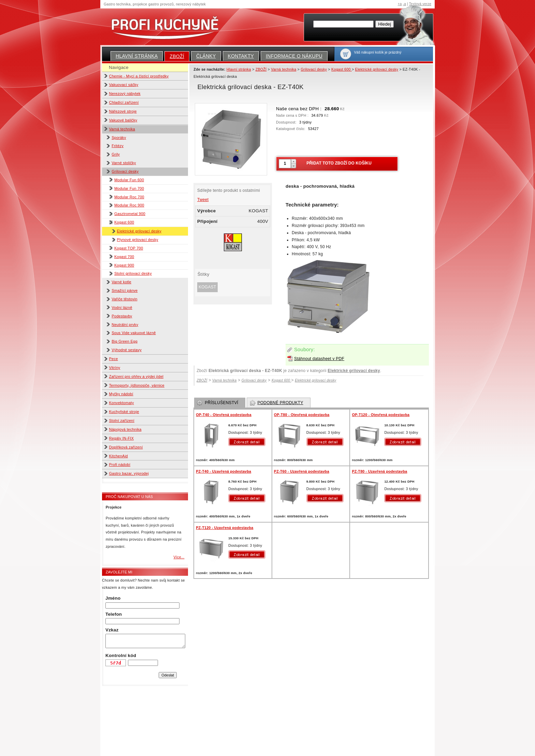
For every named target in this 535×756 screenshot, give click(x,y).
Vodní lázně (122, 308)
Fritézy (118, 146)
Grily (116, 154)
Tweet (203, 200)
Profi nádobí (120, 465)
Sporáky (119, 138)
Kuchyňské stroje (124, 412)
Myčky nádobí (121, 394)
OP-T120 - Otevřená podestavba (381, 415)
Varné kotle (121, 282)
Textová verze (420, 4)
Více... (179, 557)
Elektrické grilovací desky (139, 231)
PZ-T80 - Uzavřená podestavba (379, 471)
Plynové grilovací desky (138, 240)
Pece (114, 359)
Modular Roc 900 (129, 205)
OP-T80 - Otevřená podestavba (302, 415)
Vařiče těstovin (124, 299)
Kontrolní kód (121, 655)
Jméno (113, 598)
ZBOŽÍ (177, 56)
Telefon (114, 614)
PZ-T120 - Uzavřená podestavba (225, 528)
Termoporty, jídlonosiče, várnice (137, 385)
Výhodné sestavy (127, 350)
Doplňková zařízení (126, 447)
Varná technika (122, 129)
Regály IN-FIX (122, 438)
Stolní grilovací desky (133, 273)
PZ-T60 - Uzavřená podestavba (302, 471)
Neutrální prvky (125, 325)
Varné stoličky (124, 163)
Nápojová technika (125, 429)
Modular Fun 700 (129, 188)
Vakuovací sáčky (124, 85)
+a (400, 4)
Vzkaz (112, 630)
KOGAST (207, 287)
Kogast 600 (124, 222)
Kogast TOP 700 (129, 248)
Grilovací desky (125, 171)
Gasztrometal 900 (130, 214)
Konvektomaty (122, 403)
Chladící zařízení (124, 102)
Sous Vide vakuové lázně (134, 333)
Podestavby (122, 316)
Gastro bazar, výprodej (129, 473)
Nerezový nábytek (125, 94)
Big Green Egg (125, 341)
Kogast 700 (124, 257)
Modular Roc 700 (129, 197)
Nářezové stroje (123, 111)
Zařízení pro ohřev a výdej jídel (136, 376)
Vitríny (115, 368)
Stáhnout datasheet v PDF (319, 359)
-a (404, 4)
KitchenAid (119, 456)
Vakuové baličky (123, 120)
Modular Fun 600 (129, 180)
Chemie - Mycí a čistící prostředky (139, 76)
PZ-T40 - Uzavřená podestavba (223, 471)
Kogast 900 (124, 265)
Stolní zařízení (122, 420)
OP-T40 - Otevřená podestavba (224, 415)
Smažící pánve (125, 290)
